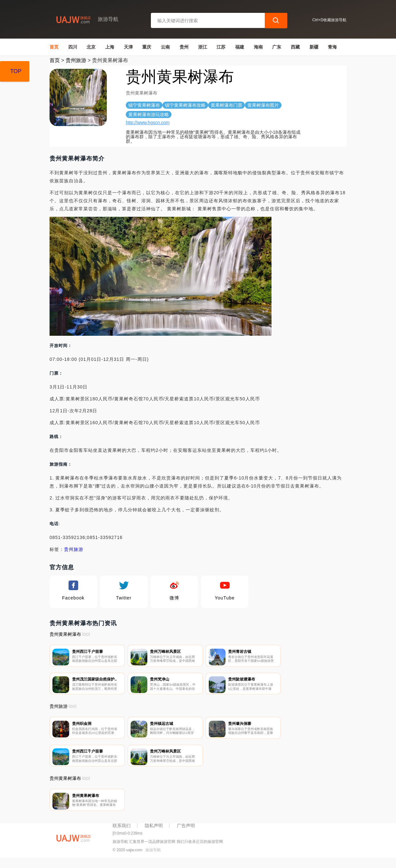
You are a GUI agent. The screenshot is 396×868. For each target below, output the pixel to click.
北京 (91, 47)
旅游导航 (153, 858)
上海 (110, 47)
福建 (240, 47)
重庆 (147, 47)
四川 (73, 47)
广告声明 (186, 833)
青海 (332, 47)
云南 (165, 47)
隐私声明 (154, 833)
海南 (258, 47)
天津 (128, 47)
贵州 (184, 47)
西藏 (295, 47)
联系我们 (122, 833)
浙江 (203, 47)
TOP (16, 71)
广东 (277, 47)
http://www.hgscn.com (148, 123)
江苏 (221, 47)
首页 (54, 47)
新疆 (314, 47)
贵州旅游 (76, 60)
